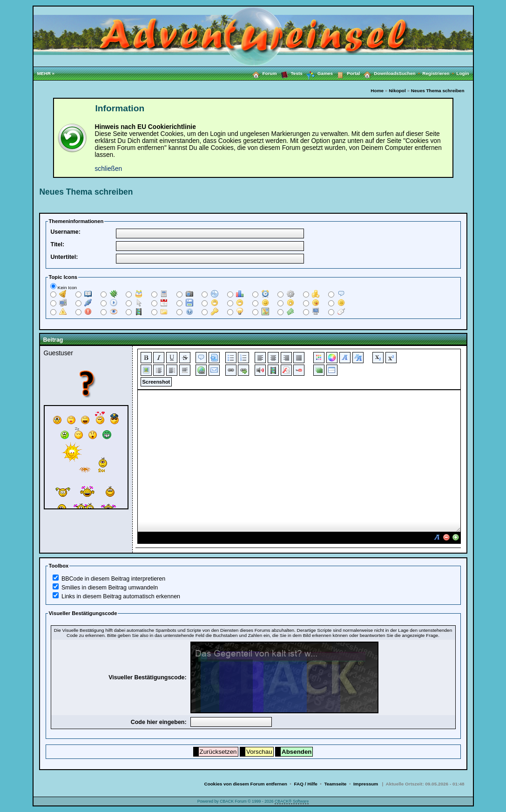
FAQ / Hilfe (305, 784)
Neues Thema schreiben (438, 91)
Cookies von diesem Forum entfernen (245, 784)
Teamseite (335, 784)
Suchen (411, 73)
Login (462, 73)
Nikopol (397, 91)
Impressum (366, 784)
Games (318, 74)
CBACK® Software (292, 801)
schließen (109, 169)
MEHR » (46, 73)
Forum (263, 73)
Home (377, 91)
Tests (290, 73)
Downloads (379, 73)
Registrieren (439, 73)
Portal (346, 73)
